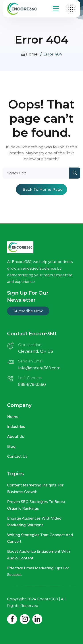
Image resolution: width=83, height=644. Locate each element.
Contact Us (17, 456)
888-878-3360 (32, 385)
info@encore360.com (39, 368)
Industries (16, 427)
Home (29, 54)
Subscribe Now (28, 311)
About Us (16, 437)
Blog (11, 447)
